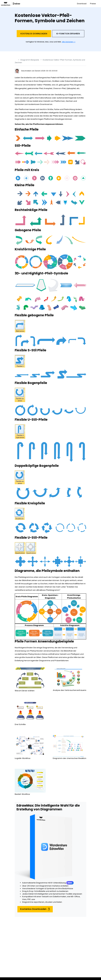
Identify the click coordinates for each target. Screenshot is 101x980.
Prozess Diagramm (34, 625)
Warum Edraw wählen (25, 691)
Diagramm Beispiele (30, 60)
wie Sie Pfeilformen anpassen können (44, 124)
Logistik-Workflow (23, 758)
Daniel (38, 71)
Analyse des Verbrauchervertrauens (70, 690)
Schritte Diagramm (70, 625)
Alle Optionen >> (69, 42)
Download (82, 4)
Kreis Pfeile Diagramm (27, 597)
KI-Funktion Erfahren (68, 34)
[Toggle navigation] (99, 4)
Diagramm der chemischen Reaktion (70, 758)
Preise (93, 4)
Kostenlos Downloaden (34, 34)
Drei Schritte (20, 724)
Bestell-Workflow (22, 794)
